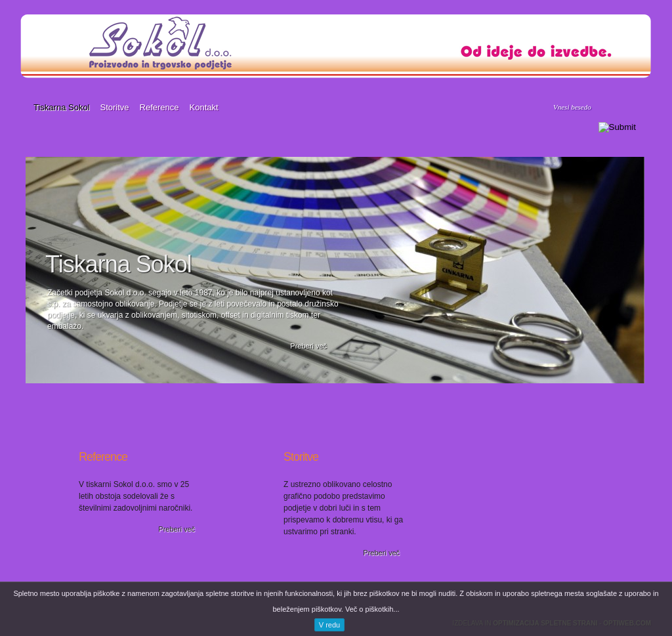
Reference (159, 107)
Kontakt (204, 107)
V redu (329, 625)
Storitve (115, 107)
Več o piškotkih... (372, 609)
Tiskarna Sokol (62, 107)
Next (662, 269)
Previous (8, 269)
